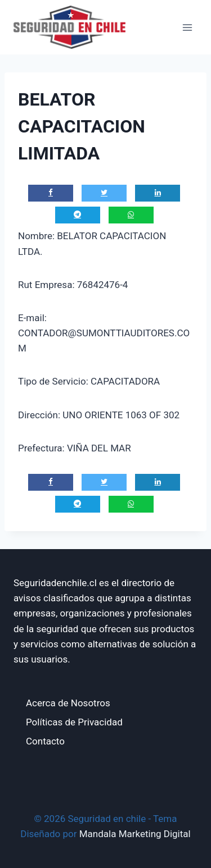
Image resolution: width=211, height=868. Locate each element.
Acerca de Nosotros (68, 703)
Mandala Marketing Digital (135, 834)
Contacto (45, 741)
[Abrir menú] (187, 27)
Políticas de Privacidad (74, 722)
